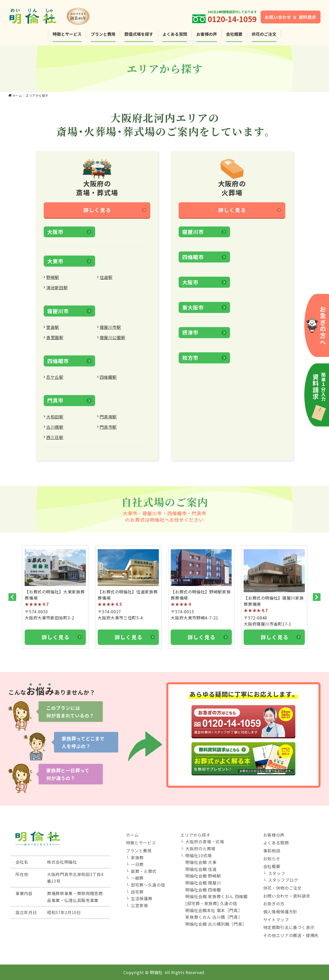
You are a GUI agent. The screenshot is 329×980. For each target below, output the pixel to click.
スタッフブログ (283, 880)
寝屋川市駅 (110, 331)
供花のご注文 (264, 34)
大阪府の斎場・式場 (205, 842)
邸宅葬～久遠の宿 (148, 885)
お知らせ (272, 859)
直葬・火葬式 (144, 871)
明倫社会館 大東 (201, 862)
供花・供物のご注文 (282, 888)
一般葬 (137, 878)
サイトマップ (276, 920)
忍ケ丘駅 (55, 381)
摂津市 (190, 336)
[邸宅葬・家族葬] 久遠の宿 (211, 903)
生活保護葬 (141, 898)
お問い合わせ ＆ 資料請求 (291, 17)
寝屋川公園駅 (113, 341)
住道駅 (106, 281)
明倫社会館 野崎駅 (203, 876)
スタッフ (277, 873)
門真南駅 (108, 420)
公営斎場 (139, 905)
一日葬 (137, 864)
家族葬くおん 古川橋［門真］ (214, 917)
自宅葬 (137, 892)
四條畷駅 (108, 381)
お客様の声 (207, 34)
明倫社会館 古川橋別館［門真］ (216, 924)
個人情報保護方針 (280, 912)
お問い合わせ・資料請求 (287, 896)
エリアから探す (195, 835)
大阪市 (55, 235)
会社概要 (234, 34)
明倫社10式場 (198, 855)
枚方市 (190, 361)
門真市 (55, 404)
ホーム (17, 95)
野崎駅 (53, 281)
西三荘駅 (55, 441)
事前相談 (272, 851)
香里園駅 (55, 341)
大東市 (55, 265)
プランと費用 (103, 34)
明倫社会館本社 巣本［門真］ (214, 910)
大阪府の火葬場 (200, 848)
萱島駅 (53, 331)
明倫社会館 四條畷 (203, 890)
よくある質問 (175, 34)
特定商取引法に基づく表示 (289, 927)
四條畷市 (58, 365)
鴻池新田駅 (57, 291)
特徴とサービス (67, 34)
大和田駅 (55, 420)
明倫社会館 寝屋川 (203, 883)
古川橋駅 (55, 431)
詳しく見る (97, 213)
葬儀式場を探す (139, 34)
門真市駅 (108, 431)
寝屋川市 (58, 315)
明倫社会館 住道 (201, 869)
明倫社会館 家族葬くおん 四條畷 (216, 896)
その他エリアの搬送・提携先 (291, 935)
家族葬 (137, 857)
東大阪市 (193, 311)
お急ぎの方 (274, 904)
